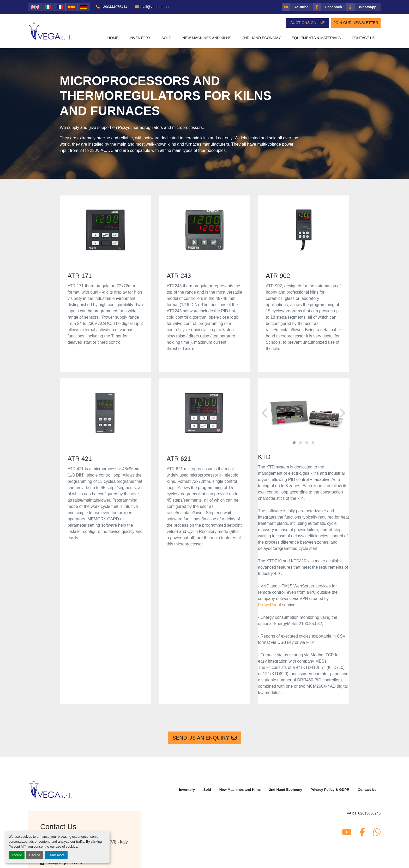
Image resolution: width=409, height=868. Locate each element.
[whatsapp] (363, 7)
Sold (166, 38)
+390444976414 (114, 7)
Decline (35, 855)
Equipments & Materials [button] (316, 38)
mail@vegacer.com (156, 7)
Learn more (56, 855)
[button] (140, 38)
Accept (17, 855)
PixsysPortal (269, 605)
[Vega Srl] (50, 789)
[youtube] (297, 7)
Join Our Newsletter (356, 23)
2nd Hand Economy (261, 38)
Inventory (140, 38)
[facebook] (330, 7)
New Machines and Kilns (207, 38)
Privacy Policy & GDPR (330, 790)
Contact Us (363, 38)
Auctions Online (308, 23)
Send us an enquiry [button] (204, 738)
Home (113, 38)
